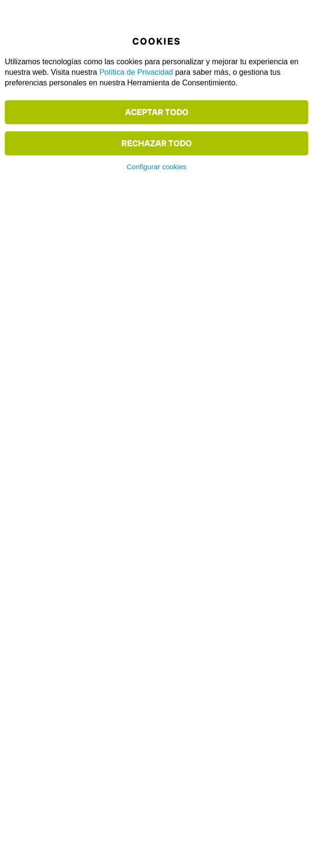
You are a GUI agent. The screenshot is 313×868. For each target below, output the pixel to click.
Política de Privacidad (136, 72)
